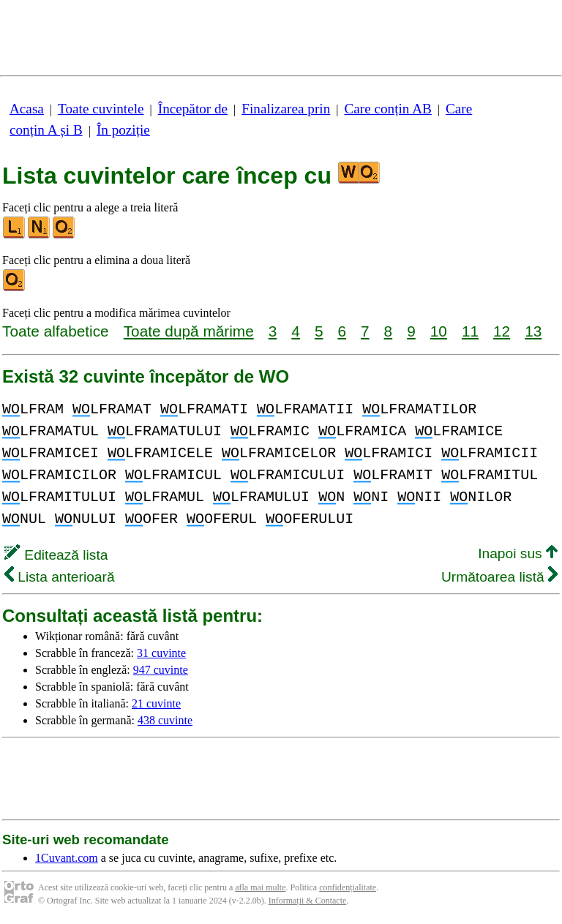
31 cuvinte (161, 653)
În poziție (123, 130)
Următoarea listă (499, 577)
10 (439, 331)
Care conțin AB (387, 109)
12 (502, 331)
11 (470, 331)
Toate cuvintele (101, 109)
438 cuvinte (165, 720)
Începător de (193, 109)
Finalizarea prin (286, 109)
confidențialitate (348, 887)
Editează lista (56, 555)
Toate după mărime (189, 331)
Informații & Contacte (308, 901)
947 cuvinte (161, 670)
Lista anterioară (60, 577)
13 (533, 331)
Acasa (27, 109)
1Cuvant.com (67, 858)
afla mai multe (260, 887)
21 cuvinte (156, 703)
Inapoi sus (518, 553)
